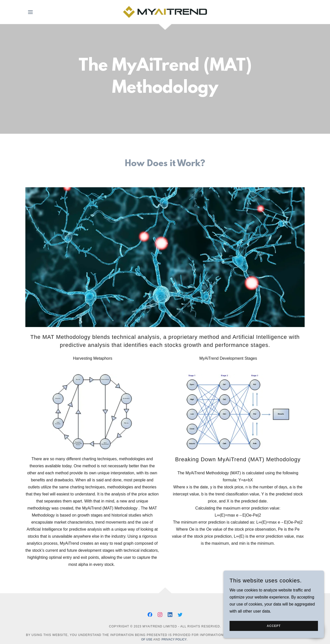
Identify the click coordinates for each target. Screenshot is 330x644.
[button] (30, 12)
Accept (274, 626)
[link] (165, 12)
